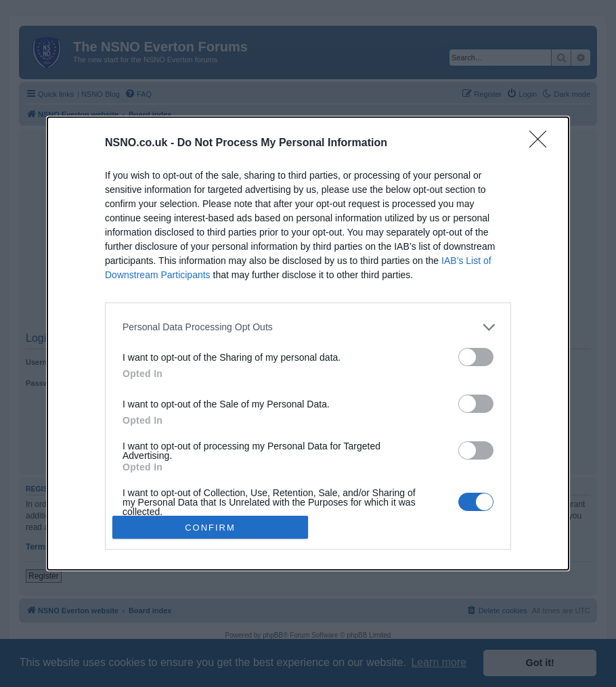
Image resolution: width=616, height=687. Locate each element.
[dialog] (308, 344)
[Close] (542, 143)
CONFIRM (210, 528)
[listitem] (308, 327)
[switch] (476, 357)
